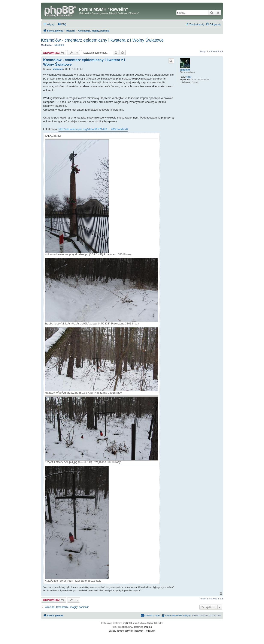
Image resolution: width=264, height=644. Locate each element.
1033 (189, 77)
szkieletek (59, 45)
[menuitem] (62, 24)
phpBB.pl (148, 627)
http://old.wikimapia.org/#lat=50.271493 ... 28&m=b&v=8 (93, 129)
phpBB (126, 623)
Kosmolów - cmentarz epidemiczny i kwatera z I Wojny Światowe (102, 40)
